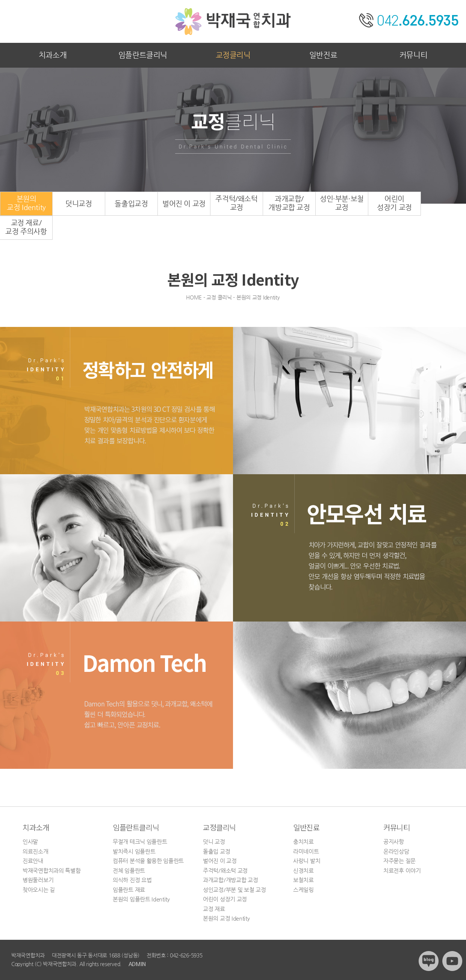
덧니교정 (79, 203)
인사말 (30, 842)
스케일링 (303, 890)
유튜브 (452, 961)
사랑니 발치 (307, 861)
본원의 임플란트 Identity (141, 899)
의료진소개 (36, 851)
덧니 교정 (214, 842)
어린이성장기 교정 (394, 203)
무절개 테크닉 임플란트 (140, 842)
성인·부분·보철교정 (342, 203)
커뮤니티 (413, 55)
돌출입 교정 (216, 851)
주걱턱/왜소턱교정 (236, 203)
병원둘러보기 (38, 880)
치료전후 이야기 (402, 870)
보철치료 (303, 880)
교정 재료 (214, 909)
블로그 (429, 961)
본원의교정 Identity (26, 203)
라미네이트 (306, 851)
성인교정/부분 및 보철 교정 (235, 890)
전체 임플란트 (129, 870)
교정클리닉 (233, 55)
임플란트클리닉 (143, 55)
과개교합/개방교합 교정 (289, 203)
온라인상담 (396, 851)
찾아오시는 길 (39, 890)
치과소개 (53, 55)
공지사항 (394, 842)
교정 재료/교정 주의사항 (26, 227)
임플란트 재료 (129, 890)
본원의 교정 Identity (226, 918)
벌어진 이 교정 (184, 203)
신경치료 (303, 870)
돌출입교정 (131, 203)
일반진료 (323, 55)
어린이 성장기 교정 (225, 899)
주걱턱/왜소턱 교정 (225, 870)
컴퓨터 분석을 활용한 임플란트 (148, 861)
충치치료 (303, 842)
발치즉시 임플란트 (134, 851)
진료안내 (33, 861)
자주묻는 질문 (399, 861)
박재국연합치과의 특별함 (51, 870)
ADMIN (137, 964)
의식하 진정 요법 (132, 880)
